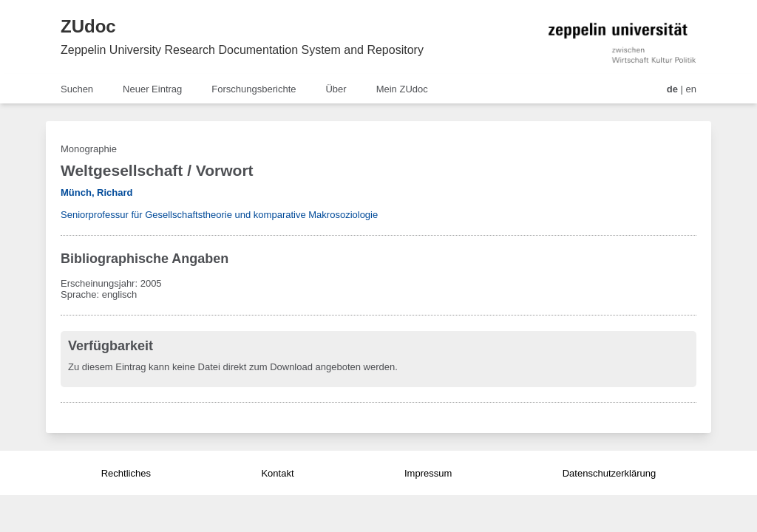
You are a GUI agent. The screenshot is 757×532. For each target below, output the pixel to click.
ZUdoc (88, 26)
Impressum (428, 473)
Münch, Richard (97, 192)
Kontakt (277, 473)
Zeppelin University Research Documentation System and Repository (242, 50)
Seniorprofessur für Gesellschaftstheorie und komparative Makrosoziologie (219, 215)
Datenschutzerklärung (609, 473)
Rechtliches (126, 473)
